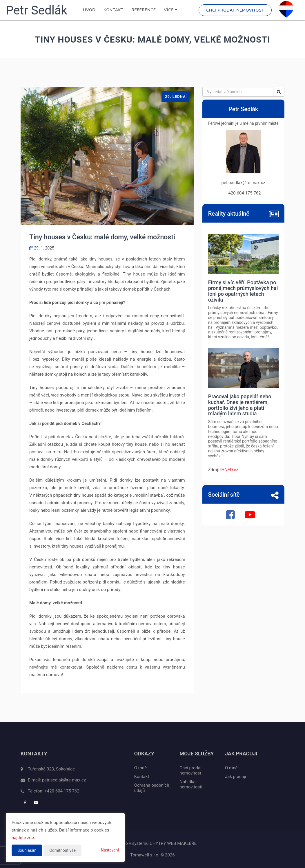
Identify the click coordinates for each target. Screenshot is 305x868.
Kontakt (113, 10)
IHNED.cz (229, 470)
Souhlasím (27, 850)
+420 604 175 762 (62, 791)
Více (171, 10)
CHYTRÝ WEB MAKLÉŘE (173, 843)
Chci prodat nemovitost (235, 10)
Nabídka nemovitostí (191, 784)
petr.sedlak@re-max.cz (64, 780)
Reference (144, 10)
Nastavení (110, 850)
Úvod (89, 10)
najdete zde (23, 838)
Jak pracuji (236, 777)
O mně (140, 768)
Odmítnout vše (62, 850)
